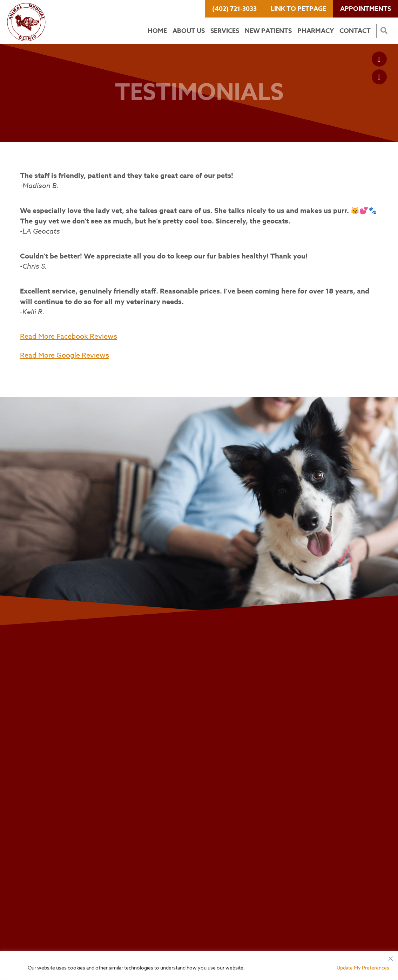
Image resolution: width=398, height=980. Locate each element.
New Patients (268, 31)
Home (157, 31)
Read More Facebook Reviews (69, 336)
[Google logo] (379, 77)
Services (225, 31)
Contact (355, 31)
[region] (199, 965)
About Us (189, 31)
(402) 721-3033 (234, 9)
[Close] (391, 957)
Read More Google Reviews (65, 355)
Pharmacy (316, 31)
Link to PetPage (298, 9)
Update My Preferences (363, 968)
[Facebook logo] (379, 59)
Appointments (366, 9)
